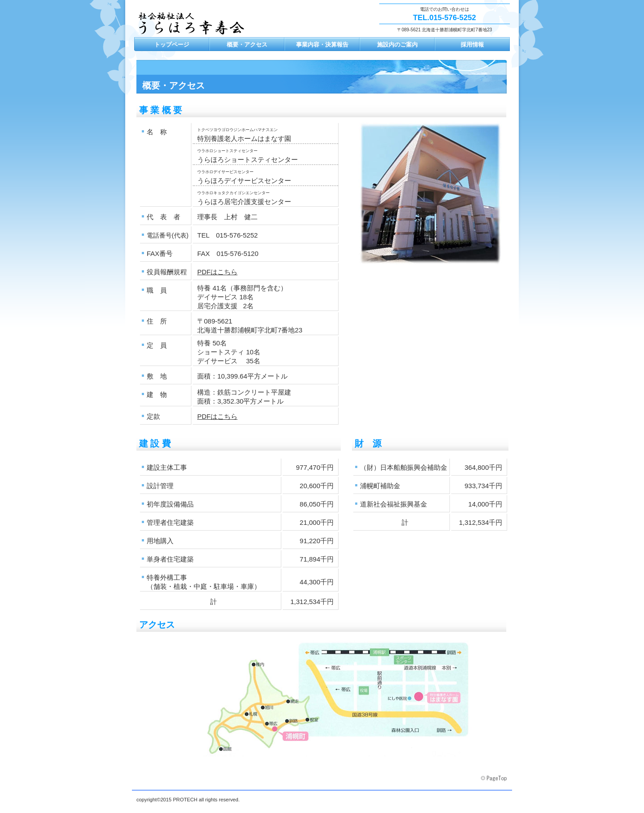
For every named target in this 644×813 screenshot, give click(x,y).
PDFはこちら (217, 272)
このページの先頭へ (495, 779)
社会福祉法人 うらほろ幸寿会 (195, 27)
